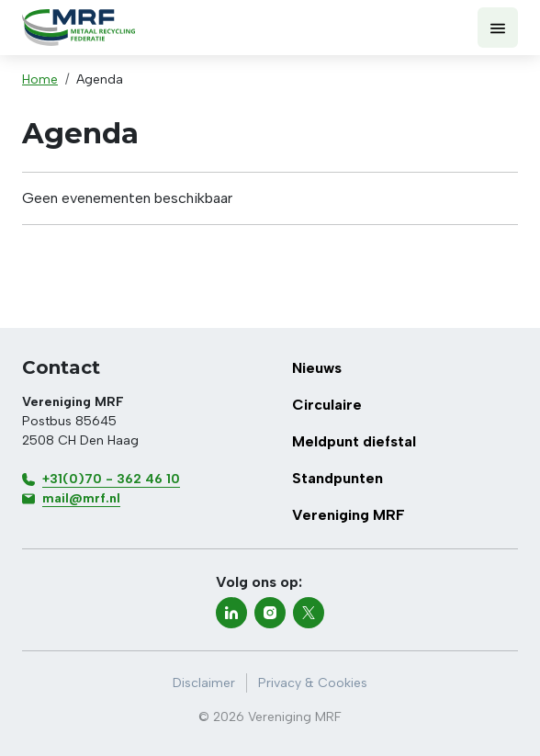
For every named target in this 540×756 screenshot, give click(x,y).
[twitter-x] (309, 613)
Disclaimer (204, 683)
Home (40, 79)
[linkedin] (231, 613)
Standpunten (337, 478)
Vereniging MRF (349, 515)
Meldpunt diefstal (354, 441)
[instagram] (270, 613)
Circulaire (327, 405)
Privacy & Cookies (313, 683)
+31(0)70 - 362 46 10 (111, 479)
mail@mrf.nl (81, 498)
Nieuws (317, 368)
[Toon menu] (498, 28)
